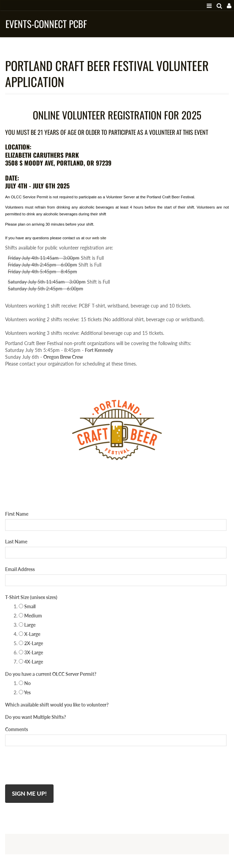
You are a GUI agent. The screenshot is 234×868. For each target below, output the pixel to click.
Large (27, 625)
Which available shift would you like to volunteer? (57, 705)
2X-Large (31, 643)
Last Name (16, 542)
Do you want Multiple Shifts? (35, 717)
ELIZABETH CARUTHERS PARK (42, 155)
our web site (96, 238)
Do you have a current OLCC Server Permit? (51, 674)
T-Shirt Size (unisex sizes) (31, 597)
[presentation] (57, 767)
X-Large (30, 634)
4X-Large (31, 662)
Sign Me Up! (29, 793)
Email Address (20, 569)
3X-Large (31, 652)
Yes (25, 692)
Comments (17, 729)
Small (27, 606)
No (25, 683)
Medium (30, 616)
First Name (17, 514)
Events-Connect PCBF (46, 24)
